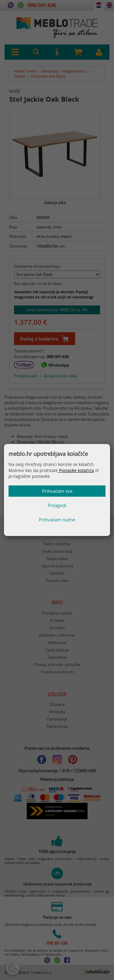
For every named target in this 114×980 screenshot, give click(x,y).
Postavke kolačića (76, 470)
